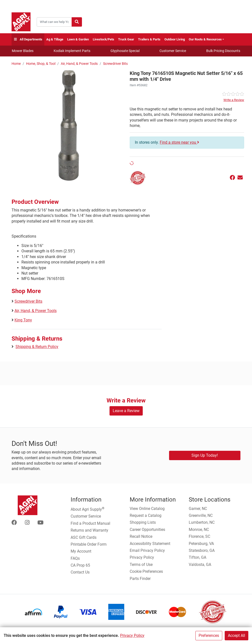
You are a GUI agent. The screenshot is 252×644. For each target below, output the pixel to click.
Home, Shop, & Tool (41, 64)
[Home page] (21, 22)
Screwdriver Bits (115, 64)
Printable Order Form (89, 544)
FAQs (75, 558)
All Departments (28, 40)
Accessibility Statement (150, 544)
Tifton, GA (197, 557)
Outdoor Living (175, 39)
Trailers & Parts (149, 39)
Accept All (236, 635)
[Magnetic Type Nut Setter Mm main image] (69, 126)
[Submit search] (77, 22)
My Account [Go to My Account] (81, 551)
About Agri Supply (87, 509)
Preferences (209, 635)
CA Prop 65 (80, 565)
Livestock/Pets (103, 39)
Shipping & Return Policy (37, 347)
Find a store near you (179, 142)
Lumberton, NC (202, 522)
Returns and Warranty (89, 530)
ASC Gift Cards (84, 537)
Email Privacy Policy (147, 550)
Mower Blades (23, 51)
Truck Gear (126, 39)
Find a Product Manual (90, 523)
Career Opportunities (147, 530)
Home (16, 64)
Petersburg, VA (201, 544)
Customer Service (173, 51)
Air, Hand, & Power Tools (79, 64)
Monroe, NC (199, 530)
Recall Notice (141, 536)
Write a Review (234, 100)
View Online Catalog (147, 509)
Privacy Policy (132, 635)
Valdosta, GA (200, 565)
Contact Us (80, 572)
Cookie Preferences (146, 571)
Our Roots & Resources (205, 39)
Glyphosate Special (125, 51)
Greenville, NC (201, 515)
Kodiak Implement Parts (72, 51)
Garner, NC (198, 509)
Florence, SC (199, 536)
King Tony (23, 320)
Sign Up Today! (205, 455)
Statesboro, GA (202, 550)
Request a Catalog (146, 515)
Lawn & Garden (78, 39)
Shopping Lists (143, 522)
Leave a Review (126, 411)
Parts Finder (140, 579)
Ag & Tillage (55, 39)
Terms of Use (141, 565)
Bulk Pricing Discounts (223, 51)
